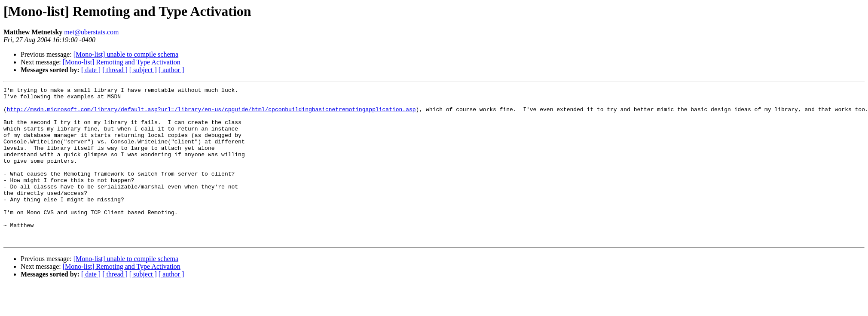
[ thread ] (115, 70)
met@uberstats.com (91, 32)
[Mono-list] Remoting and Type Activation (122, 62)
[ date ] (91, 70)
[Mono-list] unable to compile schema (126, 54)
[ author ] (171, 70)
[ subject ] (143, 70)
